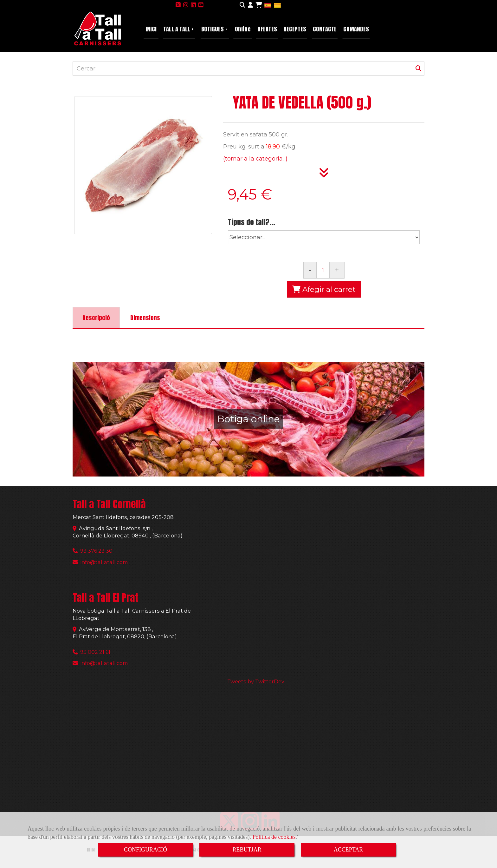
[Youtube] (201, 5)
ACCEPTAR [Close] (349, 850)
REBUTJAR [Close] (247, 850)
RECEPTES (295, 29)
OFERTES (267, 29)
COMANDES (356, 29)
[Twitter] (178, 5)
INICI (151, 29)
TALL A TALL (179, 29)
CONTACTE (325, 29)
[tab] (96, 318)
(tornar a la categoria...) (255, 159)
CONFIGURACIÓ (145, 850)
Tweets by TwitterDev (256, 681)
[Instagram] (186, 5)
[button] (250, 5)
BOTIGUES (215, 29)
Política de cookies (274, 837)
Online (243, 29)
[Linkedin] (193, 5)
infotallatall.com (104, 562)
